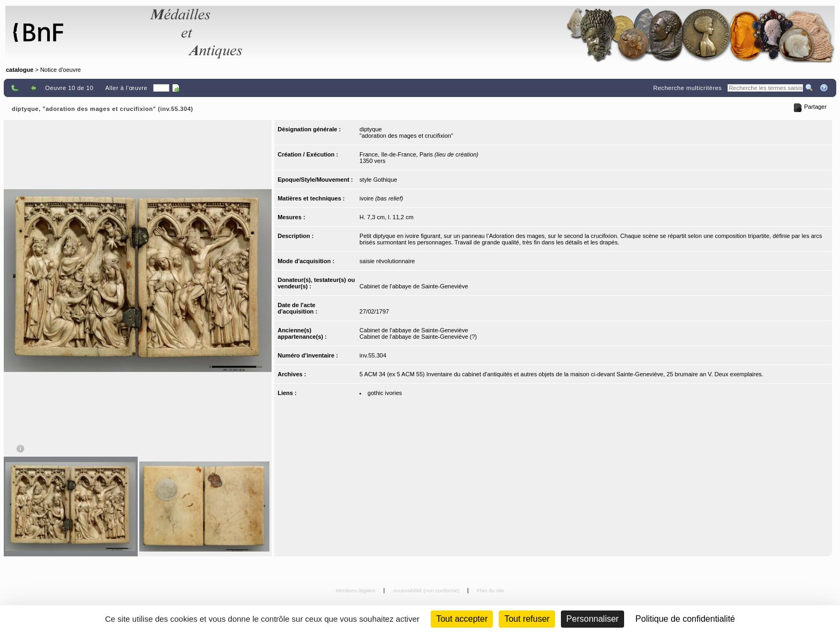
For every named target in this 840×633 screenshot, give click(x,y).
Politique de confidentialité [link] (685, 619)
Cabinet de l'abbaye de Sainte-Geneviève (414, 286)
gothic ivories (385, 393)
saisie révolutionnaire (387, 261)
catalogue (20, 70)
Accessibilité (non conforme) (427, 590)
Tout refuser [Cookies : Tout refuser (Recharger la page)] (527, 619)
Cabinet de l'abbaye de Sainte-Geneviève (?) (418, 337)
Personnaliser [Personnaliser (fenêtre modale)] (592, 619)
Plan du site (491, 590)
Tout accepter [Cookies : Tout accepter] (462, 619)
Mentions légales (357, 590)
